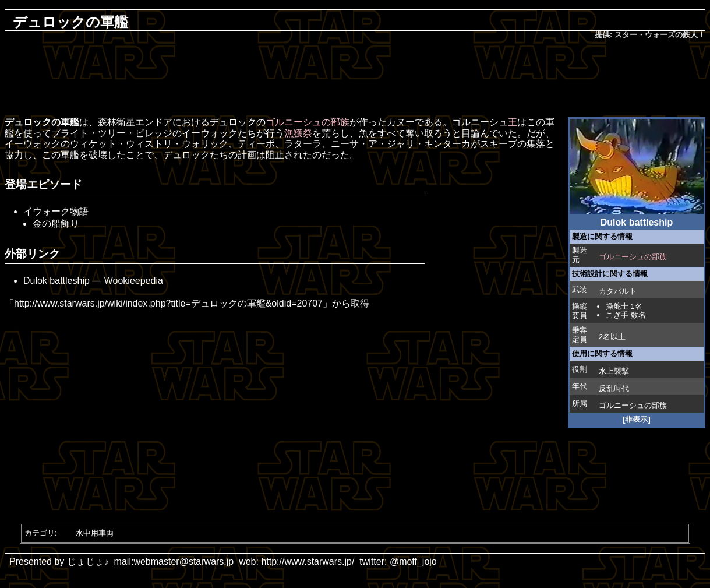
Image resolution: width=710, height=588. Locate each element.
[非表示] (637, 419)
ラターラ (303, 144)
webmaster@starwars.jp (183, 561)
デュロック (233, 122)
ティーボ (256, 144)
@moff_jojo (413, 561)
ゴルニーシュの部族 (633, 257)
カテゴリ (40, 533)
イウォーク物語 (56, 211)
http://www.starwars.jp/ (308, 561)
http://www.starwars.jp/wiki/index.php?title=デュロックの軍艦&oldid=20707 (168, 303)
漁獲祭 (298, 133)
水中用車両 (95, 533)
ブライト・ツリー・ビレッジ (112, 133)
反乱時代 (614, 388)
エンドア (154, 122)
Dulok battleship (56, 281)
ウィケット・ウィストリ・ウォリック (149, 144)
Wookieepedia (134, 281)
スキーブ (499, 144)
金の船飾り (56, 223)
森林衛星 (116, 122)
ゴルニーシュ (621, 405)
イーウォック (210, 133)
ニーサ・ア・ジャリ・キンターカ (401, 144)
